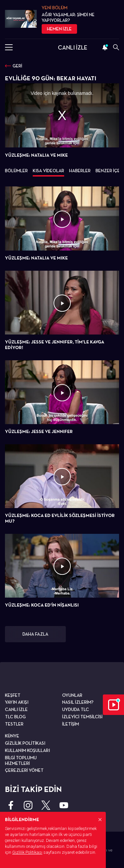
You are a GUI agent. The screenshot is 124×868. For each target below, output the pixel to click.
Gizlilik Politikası (27, 852)
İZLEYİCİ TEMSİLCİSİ (82, 717)
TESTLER (14, 724)
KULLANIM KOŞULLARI (27, 750)
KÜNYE (12, 736)
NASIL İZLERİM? (78, 702)
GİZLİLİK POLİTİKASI (25, 743)
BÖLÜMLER (16, 171)
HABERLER (80, 171)
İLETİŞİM (71, 724)
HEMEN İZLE (59, 29)
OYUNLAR (72, 695)
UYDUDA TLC (76, 709)
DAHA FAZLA (35, 634)
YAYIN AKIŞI (17, 702)
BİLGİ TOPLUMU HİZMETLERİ (21, 760)
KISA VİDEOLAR (48, 171)
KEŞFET (13, 695)
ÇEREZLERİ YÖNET (24, 770)
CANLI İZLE (73, 47)
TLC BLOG (15, 717)
